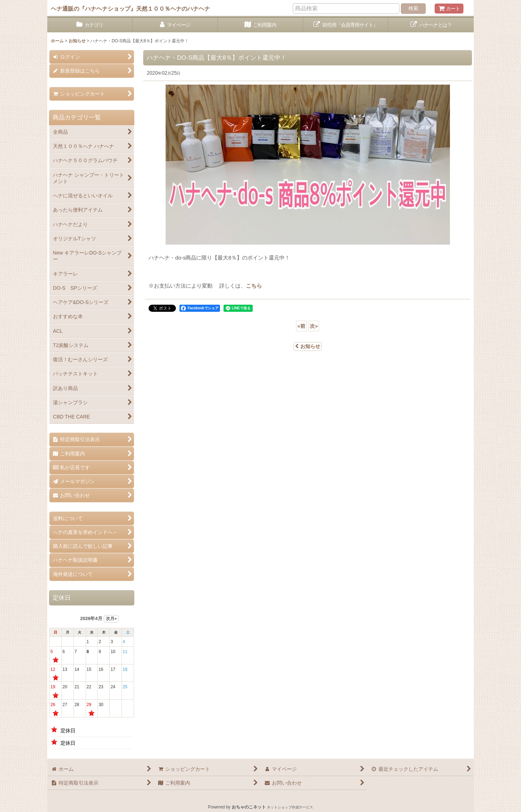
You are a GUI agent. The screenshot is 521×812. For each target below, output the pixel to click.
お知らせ (308, 346)
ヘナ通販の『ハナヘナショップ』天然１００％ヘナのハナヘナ (130, 9)
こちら (254, 286)
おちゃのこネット (249, 807)
